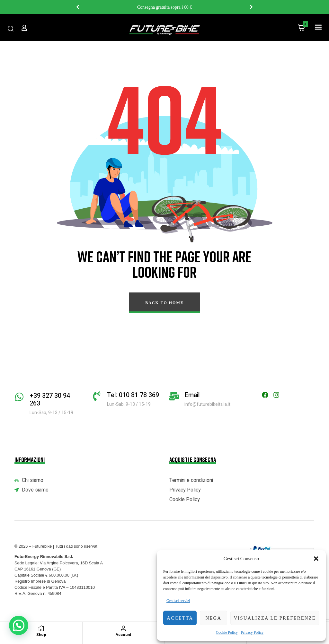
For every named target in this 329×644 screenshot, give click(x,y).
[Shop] (41, 628)
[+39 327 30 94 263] (19, 397)
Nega (213, 618)
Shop (41, 635)
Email (192, 395)
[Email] (174, 396)
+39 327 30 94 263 (50, 400)
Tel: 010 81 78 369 (133, 395)
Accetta (180, 618)
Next (251, 7)
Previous (78, 7)
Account (123, 635)
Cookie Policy (227, 632)
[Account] (123, 628)
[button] (316, 559)
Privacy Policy (252, 632)
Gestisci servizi (178, 601)
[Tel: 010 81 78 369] (97, 396)
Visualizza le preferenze (275, 618)
